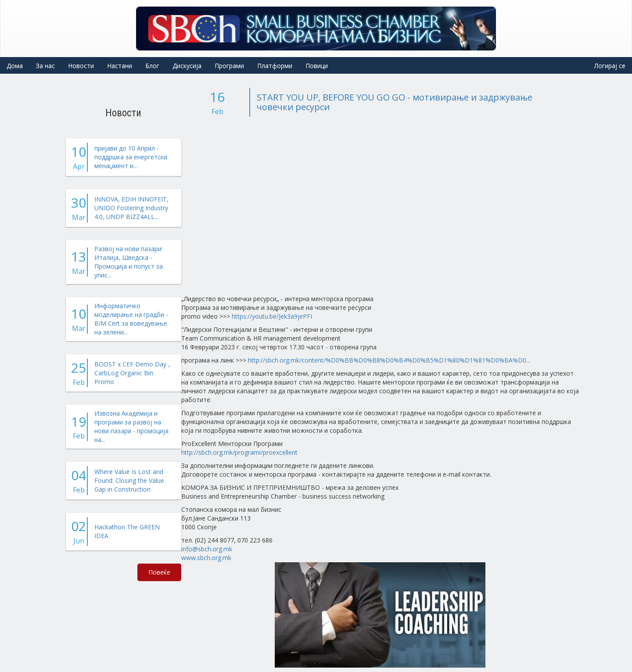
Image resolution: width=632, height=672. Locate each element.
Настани (120, 66)
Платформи (275, 66)
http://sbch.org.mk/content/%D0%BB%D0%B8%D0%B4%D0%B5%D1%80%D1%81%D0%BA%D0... (389, 360)
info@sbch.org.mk (207, 549)
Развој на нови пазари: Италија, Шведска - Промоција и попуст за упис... (129, 262)
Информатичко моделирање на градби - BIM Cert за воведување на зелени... (131, 319)
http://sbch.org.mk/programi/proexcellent (239, 452)
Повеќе (159, 572)
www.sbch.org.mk (206, 558)
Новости (81, 66)
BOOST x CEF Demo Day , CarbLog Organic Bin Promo (132, 373)
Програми (229, 66)
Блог (152, 66)
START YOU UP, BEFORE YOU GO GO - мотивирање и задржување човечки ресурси (395, 102)
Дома (15, 66)
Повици (317, 66)
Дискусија (187, 66)
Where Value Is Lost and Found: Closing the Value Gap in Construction (129, 480)
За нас (45, 66)
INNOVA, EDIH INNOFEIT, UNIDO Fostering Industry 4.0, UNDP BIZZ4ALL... (131, 208)
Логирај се (610, 66)
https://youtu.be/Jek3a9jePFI (272, 316)
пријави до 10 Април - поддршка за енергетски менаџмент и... (131, 157)
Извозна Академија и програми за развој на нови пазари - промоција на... (131, 426)
